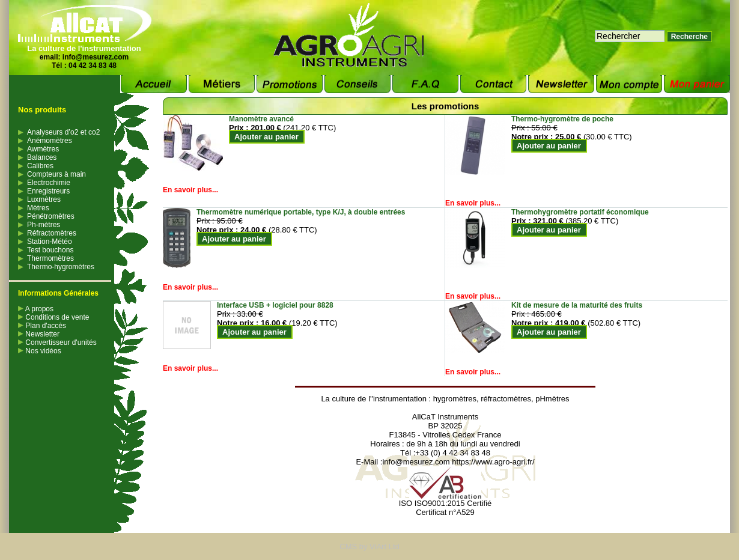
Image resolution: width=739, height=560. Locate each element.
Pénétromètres (51, 216)
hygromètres (455, 399)
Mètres (38, 208)
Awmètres (43, 149)
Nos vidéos (40, 351)
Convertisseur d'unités (57, 342)
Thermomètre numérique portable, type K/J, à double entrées (301, 212)
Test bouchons (50, 250)
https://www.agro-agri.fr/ (493, 462)
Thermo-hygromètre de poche (562, 119)
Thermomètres (50, 258)
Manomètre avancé (261, 119)
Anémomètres (50, 141)
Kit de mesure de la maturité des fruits (577, 305)
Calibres (40, 166)
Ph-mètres (44, 225)
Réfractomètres (52, 233)
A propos (36, 309)
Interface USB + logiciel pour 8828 (275, 305)
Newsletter (39, 334)
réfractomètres (506, 399)
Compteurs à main (56, 174)
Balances (42, 157)
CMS (348, 546)
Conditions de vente (53, 317)
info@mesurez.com (96, 57)
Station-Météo (50, 242)
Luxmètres (44, 199)
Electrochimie (49, 183)
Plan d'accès (42, 326)
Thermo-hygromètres (61, 267)
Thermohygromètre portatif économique (580, 212)
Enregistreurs (48, 191)
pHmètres (552, 399)
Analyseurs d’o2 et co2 (63, 132)
